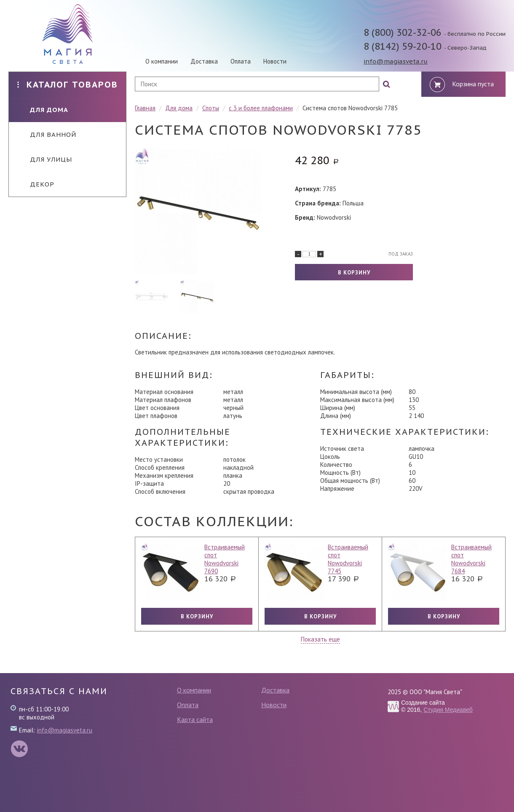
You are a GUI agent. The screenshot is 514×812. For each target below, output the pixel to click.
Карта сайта (195, 719)
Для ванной (47, 134)
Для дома (43, 110)
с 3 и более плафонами (261, 108)
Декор (36, 184)
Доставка (204, 61)
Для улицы (45, 159)
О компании (162, 61)
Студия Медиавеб (448, 710)
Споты (211, 108)
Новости (275, 61)
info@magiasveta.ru (396, 61)
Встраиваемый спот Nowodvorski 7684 (471, 559)
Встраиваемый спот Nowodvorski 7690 (225, 559)
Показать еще (320, 639)
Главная (145, 108)
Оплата (241, 61)
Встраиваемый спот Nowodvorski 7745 (348, 559)
